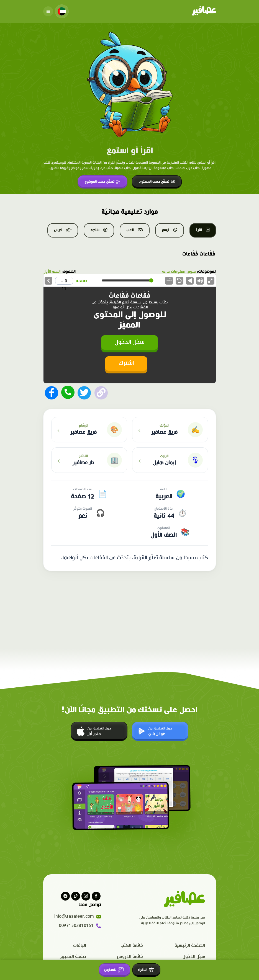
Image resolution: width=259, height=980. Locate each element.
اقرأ (203, 230)
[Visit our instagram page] (86, 896)
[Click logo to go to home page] (204, 11)
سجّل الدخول (130, 342)
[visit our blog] (65, 896)
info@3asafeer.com (78, 917)
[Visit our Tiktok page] (76, 896)
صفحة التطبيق (73, 957)
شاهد (99, 230)
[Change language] (62, 11)
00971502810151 (80, 926)
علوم (192, 272)
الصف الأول (52, 272)
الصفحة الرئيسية (190, 946)
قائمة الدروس (130, 957)
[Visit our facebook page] (96, 896)
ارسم (170, 230)
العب (135, 230)
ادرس (63, 230)
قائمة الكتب (132, 946)
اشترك (126, 363)
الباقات (80, 946)
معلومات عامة (174, 272)
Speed (169, 280)
